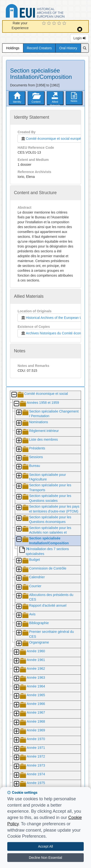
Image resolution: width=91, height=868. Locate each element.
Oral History (68, 48)
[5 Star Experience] (65, 24)
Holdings (13, 48)
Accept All (45, 846)
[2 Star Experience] (50, 24)
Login (79, 38)
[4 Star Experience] (60, 24)
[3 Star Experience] (55, 24)
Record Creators (39, 48)
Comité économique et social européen (52, 139)
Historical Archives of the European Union (54, 318)
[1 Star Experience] (45, 24)
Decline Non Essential (45, 858)
